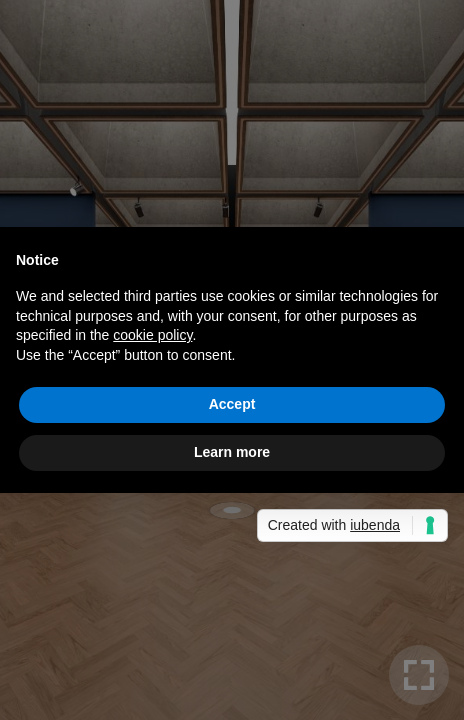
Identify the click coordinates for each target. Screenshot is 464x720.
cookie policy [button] (152, 335)
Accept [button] (232, 404)
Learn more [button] (232, 452)
